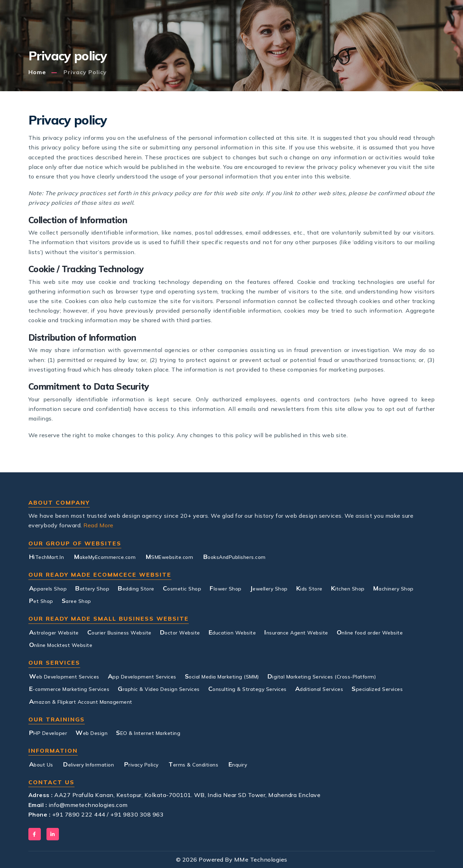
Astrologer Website (54, 632)
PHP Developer (48, 732)
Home (37, 72)
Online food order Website (370, 632)
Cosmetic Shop (182, 588)
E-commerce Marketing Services (69, 688)
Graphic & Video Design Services (159, 688)
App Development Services (142, 676)
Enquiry (238, 764)
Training (310, 24)
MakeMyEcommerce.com (105, 556)
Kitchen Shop (348, 588)
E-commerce (208, 28)
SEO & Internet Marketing (148, 732)
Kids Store (309, 588)
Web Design (92, 732)
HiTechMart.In (47, 556)
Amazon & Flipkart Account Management (81, 701)
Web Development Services (64, 676)
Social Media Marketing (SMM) (222, 676)
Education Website (232, 632)
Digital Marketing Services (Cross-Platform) (322, 676)
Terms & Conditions (193, 764)
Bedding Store (136, 588)
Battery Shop (92, 588)
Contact (376, 24)
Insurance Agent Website (296, 632)
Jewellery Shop (269, 588)
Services (165, 24)
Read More (98, 525)
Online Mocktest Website (61, 644)
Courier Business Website (119, 632)
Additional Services (319, 688)
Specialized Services (377, 688)
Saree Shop (76, 600)
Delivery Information (89, 764)
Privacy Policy (141, 764)
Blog (345, 24)
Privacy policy (85, 72)
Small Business (260, 28)
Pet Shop (41, 600)
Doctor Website (180, 632)
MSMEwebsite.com (170, 556)
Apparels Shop (48, 588)
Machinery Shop (393, 588)
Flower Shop (226, 588)
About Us (129, 28)
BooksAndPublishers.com (235, 556)
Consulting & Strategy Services (247, 688)
